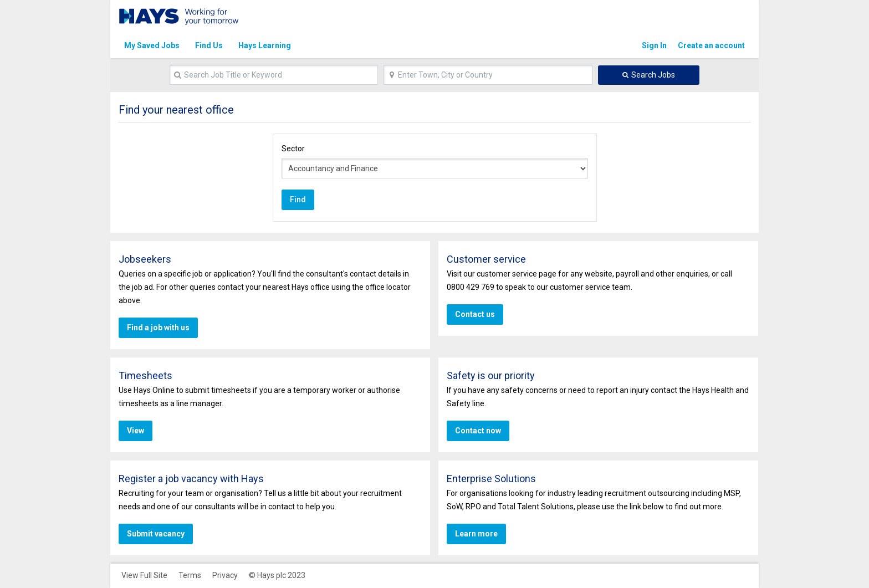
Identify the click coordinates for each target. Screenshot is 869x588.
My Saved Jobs (152, 45)
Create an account (711, 45)
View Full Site (144, 575)
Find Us (209, 45)
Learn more (475, 534)
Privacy (225, 575)
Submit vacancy (155, 534)
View (136, 431)
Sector (293, 149)
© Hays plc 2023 (277, 575)
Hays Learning (265, 45)
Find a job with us (157, 328)
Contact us (474, 314)
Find (297, 200)
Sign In (654, 45)
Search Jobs (653, 75)
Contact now (477, 431)
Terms (190, 575)
